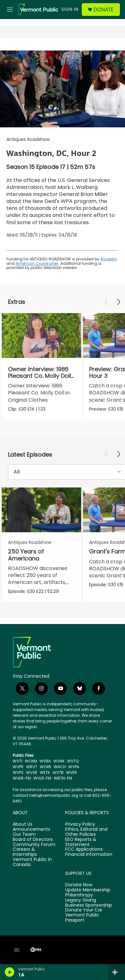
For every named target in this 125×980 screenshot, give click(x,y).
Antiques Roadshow (28, 139)
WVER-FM (22, 778)
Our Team (24, 835)
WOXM (31, 761)
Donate (104, 10)
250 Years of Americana (26, 555)
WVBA (45, 761)
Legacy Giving (81, 900)
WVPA (74, 767)
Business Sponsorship (89, 905)
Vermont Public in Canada (32, 862)
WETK (45, 772)
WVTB (58, 772)
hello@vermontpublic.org (54, 795)
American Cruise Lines (37, 263)
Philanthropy (79, 895)
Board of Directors (33, 840)
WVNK (59, 761)
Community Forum (34, 845)
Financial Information (89, 855)
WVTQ (73, 761)
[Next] (119, 302)
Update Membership (88, 890)
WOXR (45, 767)
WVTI (17, 761)
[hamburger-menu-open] (10, 10)
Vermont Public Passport (82, 918)
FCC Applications (84, 849)
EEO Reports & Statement (81, 842)
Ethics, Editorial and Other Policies (86, 832)
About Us (23, 824)
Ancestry (109, 259)
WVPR (18, 767)
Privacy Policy (80, 824)
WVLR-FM (42, 778)
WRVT (32, 767)
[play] (10, 972)
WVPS (18, 772)
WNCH (60, 767)
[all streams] (117, 972)
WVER (72, 772)
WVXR (32, 772)
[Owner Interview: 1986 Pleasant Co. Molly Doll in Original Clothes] (41, 336)
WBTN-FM (63, 778)
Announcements (31, 829)
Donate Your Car (84, 910)
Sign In (70, 9)
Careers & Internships (25, 852)
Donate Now (79, 885)
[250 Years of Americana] (41, 510)
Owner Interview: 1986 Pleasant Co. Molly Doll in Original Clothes (39, 376)
